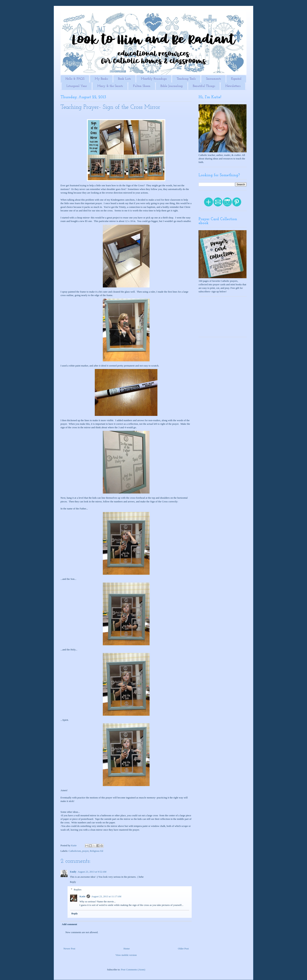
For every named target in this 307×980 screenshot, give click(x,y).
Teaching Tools (186, 79)
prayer (85, 851)
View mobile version (126, 955)
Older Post (183, 949)
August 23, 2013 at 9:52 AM (92, 872)
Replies (78, 890)
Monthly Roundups (154, 79)
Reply (73, 882)
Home (127, 949)
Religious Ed (97, 851)
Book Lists (124, 79)
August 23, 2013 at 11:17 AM (106, 896)
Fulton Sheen (142, 86)
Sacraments (213, 79)
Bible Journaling (172, 86)
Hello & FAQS (75, 79)
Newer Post (69, 949)
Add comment (70, 924)
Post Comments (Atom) (133, 970)
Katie (82, 896)
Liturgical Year (77, 86)
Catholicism (75, 851)
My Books (101, 79)
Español (236, 79)
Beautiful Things (204, 86)
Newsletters (233, 86)
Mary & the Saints (110, 86)
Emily (73, 872)
